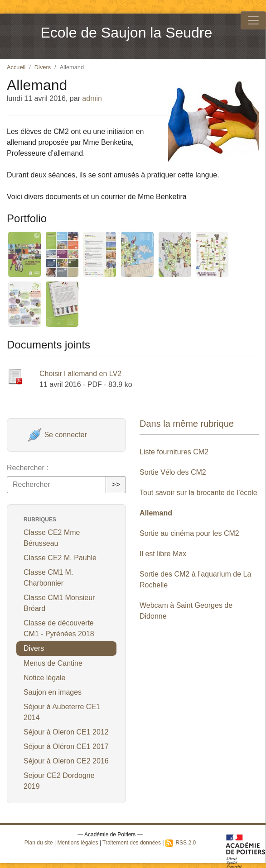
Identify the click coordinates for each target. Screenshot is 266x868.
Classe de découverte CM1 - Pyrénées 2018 (59, 628)
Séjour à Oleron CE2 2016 (66, 761)
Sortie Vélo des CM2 (173, 472)
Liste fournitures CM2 (174, 452)
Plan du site (39, 843)
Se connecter (57, 435)
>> (116, 484)
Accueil (16, 67)
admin (92, 98)
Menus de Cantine (53, 663)
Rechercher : (28, 468)
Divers (43, 67)
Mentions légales (77, 843)
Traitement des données (132, 843)
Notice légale (45, 678)
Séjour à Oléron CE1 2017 (66, 746)
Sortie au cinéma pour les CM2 (189, 533)
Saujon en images (53, 692)
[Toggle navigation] (253, 20)
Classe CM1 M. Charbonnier (48, 578)
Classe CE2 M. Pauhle (60, 558)
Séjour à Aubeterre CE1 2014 (62, 712)
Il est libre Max (163, 554)
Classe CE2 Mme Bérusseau (52, 538)
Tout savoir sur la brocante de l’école (198, 493)
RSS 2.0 (181, 843)
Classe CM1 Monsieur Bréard (59, 603)
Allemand (156, 513)
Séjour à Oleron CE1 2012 (66, 732)
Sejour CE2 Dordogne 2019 (59, 781)
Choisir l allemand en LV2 (80, 374)
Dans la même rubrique (187, 424)
